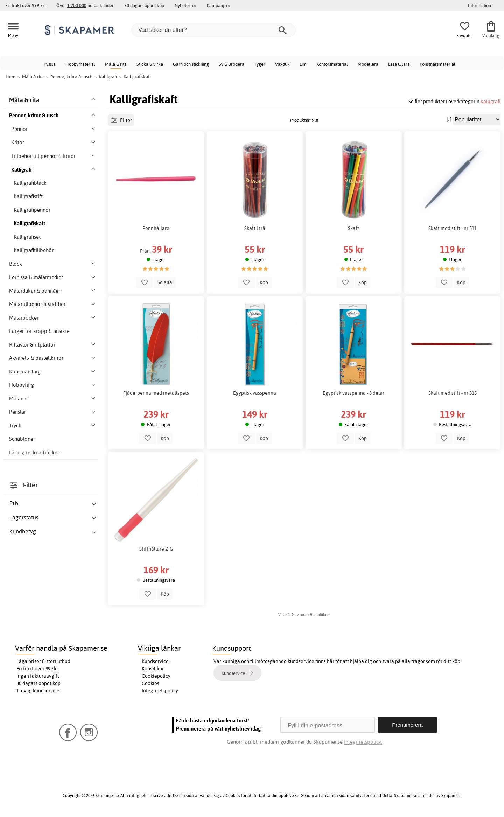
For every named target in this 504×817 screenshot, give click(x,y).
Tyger (260, 64)
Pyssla (50, 64)
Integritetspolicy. (363, 742)
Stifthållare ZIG (156, 549)
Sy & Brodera (232, 64)
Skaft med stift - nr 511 (453, 228)
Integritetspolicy (160, 691)
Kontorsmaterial (332, 64)
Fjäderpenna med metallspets (156, 393)
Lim (303, 64)
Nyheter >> (185, 5)
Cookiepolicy (156, 676)
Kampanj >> (219, 5)
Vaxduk (282, 64)
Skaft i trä (255, 228)
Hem (10, 77)
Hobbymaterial (80, 64)
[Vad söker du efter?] (213, 30)
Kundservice (155, 661)
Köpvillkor (153, 669)
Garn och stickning (191, 64)
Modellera (368, 64)
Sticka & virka (150, 64)
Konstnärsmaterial (437, 64)
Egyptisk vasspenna (255, 393)
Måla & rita (116, 64)
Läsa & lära (399, 64)
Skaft (353, 228)
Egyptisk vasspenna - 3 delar (353, 393)
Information (479, 5)
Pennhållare (156, 228)
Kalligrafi (491, 101)
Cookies (150, 683)
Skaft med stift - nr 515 (453, 393)
